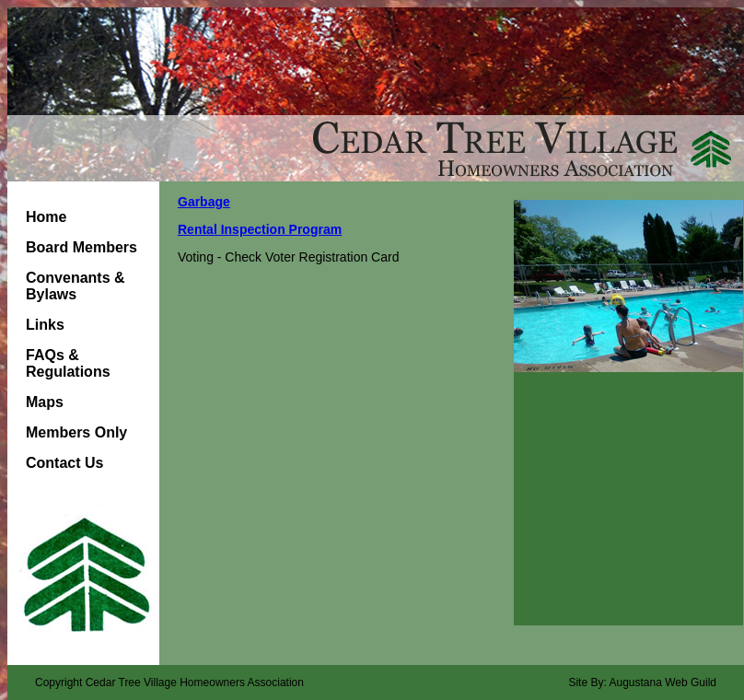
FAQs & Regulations (68, 363)
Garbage (204, 202)
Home (46, 217)
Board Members (81, 247)
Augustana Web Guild (663, 682)
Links (45, 325)
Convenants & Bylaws (76, 286)
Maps (45, 402)
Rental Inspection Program (260, 229)
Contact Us (64, 463)
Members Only (76, 432)
